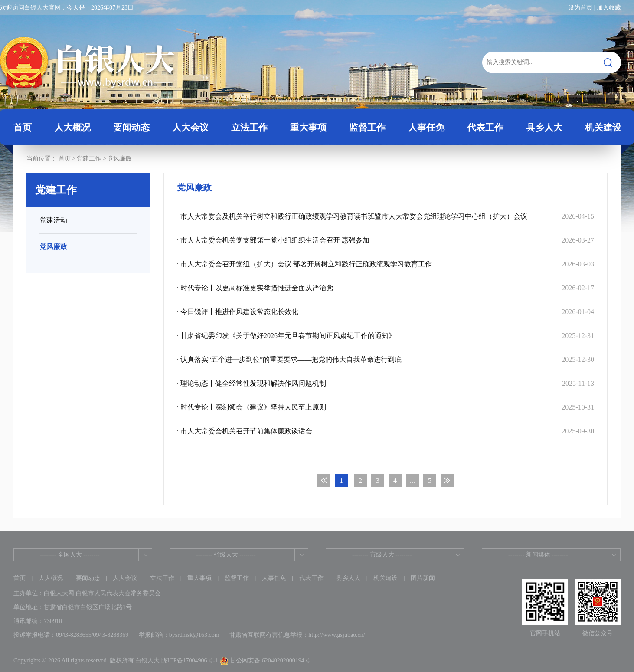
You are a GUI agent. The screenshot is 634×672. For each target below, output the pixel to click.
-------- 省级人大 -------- (226, 555)
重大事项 (199, 578)
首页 (23, 128)
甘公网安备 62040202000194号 (265, 661)
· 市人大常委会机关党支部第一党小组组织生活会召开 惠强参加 (386, 240)
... (412, 480)
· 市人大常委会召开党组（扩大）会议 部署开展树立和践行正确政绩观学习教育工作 (386, 264)
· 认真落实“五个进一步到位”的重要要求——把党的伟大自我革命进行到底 (386, 359)
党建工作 (89, 159)
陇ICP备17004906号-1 (190, 661)
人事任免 (274, 578)
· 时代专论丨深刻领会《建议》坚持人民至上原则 (386, 407)
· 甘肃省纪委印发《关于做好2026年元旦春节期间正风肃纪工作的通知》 (386, 336)
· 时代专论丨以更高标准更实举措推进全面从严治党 (386, 288)
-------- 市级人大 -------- (382, 555)
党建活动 (53, 220)
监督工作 (237, 578)
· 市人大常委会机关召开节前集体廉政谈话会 (386, 431)
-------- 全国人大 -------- (70, 555)
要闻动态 (88, 578)
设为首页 (580, 8)
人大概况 (51, 578)
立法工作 (162, 578)
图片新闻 (423, 578)
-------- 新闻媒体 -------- (538, 555)
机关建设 (386, 578)
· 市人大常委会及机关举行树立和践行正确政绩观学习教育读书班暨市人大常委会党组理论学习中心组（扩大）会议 (386, 216)
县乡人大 (348, 578)
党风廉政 (120, 159)
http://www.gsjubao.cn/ (337, 635)
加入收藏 (609, 8)
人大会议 (125, 578)
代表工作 (311, 578)
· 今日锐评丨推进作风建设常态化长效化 (386, 312)
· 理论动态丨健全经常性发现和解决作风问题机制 (386, 383)
